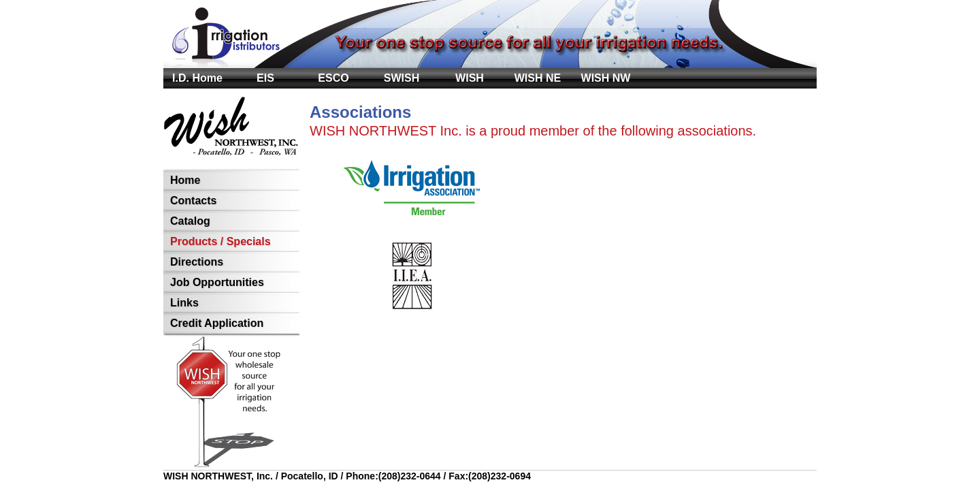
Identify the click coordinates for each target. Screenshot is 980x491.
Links (184, 303)
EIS (265, 78)
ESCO (333, 78)
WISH (470, 78)
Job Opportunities (217, 282)
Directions (197, 262)
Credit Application (217, 323)
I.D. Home (197, 78)
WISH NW (606, 78)
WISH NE (538, 78)
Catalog (190, 221)
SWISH (402, 78)
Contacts (193, 201)
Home (185, 180)
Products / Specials (220, 241)
